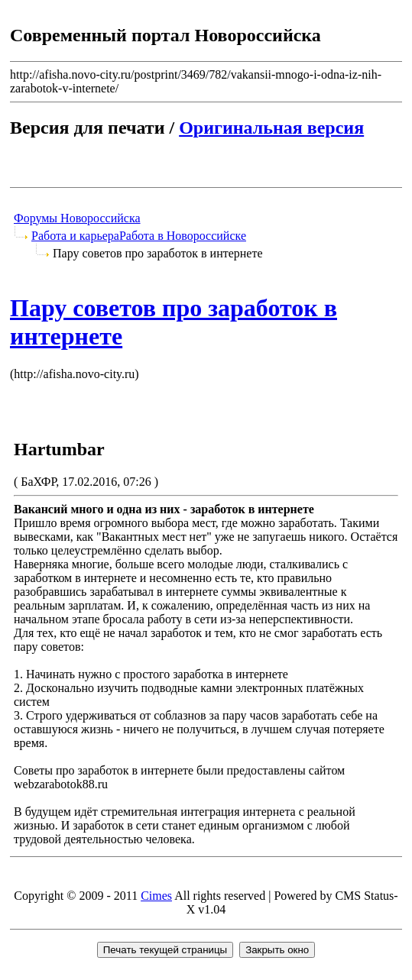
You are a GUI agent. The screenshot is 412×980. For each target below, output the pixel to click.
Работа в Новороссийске (183, 236)
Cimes (156, 896)
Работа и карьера (75, 236)
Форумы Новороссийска (77, 218)
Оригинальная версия (271, 128)
